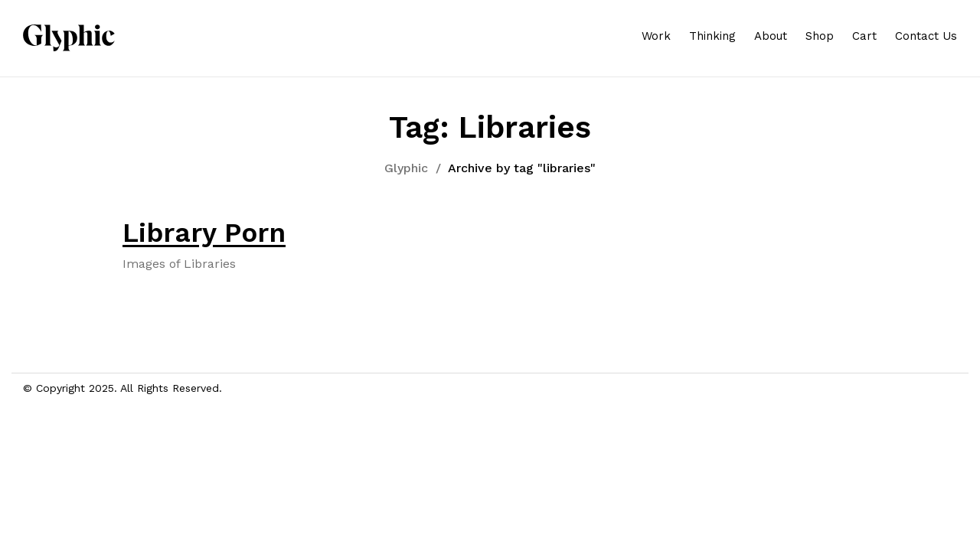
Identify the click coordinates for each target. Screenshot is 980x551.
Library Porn (204, 233)
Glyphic (406, 168)
